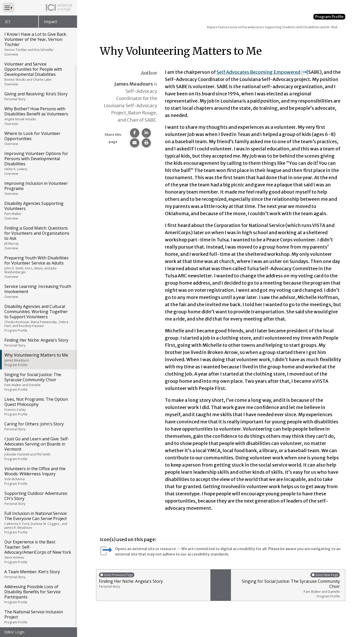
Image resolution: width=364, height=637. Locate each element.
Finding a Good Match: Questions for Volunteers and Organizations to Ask (38, 238)
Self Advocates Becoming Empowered (262, 72)
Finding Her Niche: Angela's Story (38, 343)
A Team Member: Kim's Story (38, 575)
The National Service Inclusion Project (38, 617)
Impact (50, 22)
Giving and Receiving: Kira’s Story (38, 97)
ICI (8, 22)
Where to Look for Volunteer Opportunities (38, 139)
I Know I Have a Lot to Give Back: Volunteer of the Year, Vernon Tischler (38, 44)
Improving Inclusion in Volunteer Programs (38, 189)
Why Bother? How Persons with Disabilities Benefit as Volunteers (38, 116)
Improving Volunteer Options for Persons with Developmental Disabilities (38, 164)
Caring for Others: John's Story (38, 427)
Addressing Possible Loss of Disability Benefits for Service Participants (38, 595)
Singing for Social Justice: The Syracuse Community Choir (38, 382)
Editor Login (14, 632)
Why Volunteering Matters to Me (38, 360)
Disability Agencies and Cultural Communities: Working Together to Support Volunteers (38, 319)
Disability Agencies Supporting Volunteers (38, 211)
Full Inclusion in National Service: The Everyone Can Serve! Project (38, 523)
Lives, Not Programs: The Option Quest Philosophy (38, 407)
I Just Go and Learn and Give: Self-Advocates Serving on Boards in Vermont (38, 449)
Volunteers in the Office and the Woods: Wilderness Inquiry (38, 476)
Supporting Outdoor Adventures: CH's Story (38, 499)
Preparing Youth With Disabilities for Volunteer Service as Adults (38, 267)
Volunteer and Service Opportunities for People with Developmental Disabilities (38, 74)
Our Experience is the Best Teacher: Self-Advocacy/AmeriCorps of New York (38, 552)
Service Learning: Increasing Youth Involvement (38, 292)
